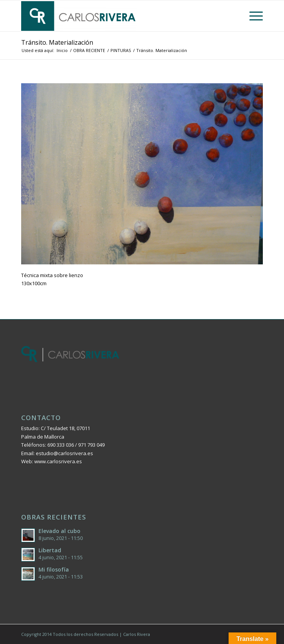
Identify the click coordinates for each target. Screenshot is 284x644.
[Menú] (252, 16)
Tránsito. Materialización (57, 42)
